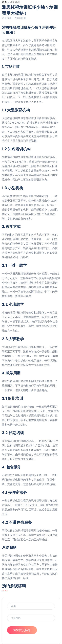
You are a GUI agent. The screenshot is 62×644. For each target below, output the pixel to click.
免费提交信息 (22, 630)
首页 (4, 2)
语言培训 (15, 2)
